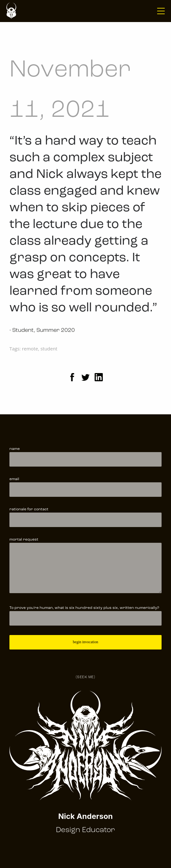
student (49, 349)
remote (30, 349)
